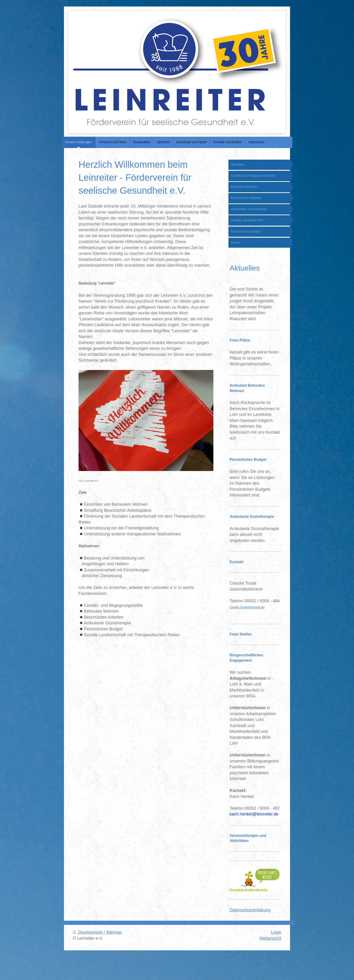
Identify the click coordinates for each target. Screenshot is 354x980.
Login (276, 932)
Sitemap (114, 932)
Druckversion (88, 932)
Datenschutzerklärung (250, 910)
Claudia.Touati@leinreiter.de (247, 607)
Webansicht (270, 938)
